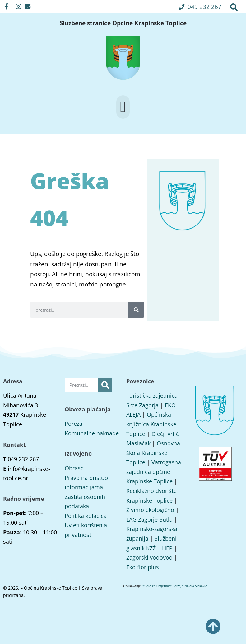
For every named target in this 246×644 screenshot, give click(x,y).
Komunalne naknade (92, 433)
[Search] (136, 310)
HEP (167, 548)
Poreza (74, 424)
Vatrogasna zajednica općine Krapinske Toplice (154, 472)
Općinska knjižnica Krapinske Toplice (151, 424)
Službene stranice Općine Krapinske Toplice (123, 23)
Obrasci (75, 468)
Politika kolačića (86, 516)
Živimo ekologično (150, 510)
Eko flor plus (143, 567)
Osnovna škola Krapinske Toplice (153, 453)
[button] (200, 7)
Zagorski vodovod (149, 557)
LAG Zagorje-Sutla (149, 519)
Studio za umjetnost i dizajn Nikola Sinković (174, 586)
